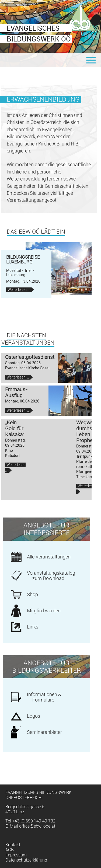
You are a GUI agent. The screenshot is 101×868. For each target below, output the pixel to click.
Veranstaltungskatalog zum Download (51, 576)
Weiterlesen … (21, 290)
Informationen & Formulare (44, 697)
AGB (10, 850)
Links (33, 627)
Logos (34, 716)
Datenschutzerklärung (26, 860)
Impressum (16, 855)
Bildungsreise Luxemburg (23, 260)
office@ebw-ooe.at (37, 826)
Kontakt (13, 845)
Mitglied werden (44, 611)
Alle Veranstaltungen (49, 557)
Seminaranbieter (44, 732)
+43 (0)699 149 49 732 (34, 821)
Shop (32, 595)
